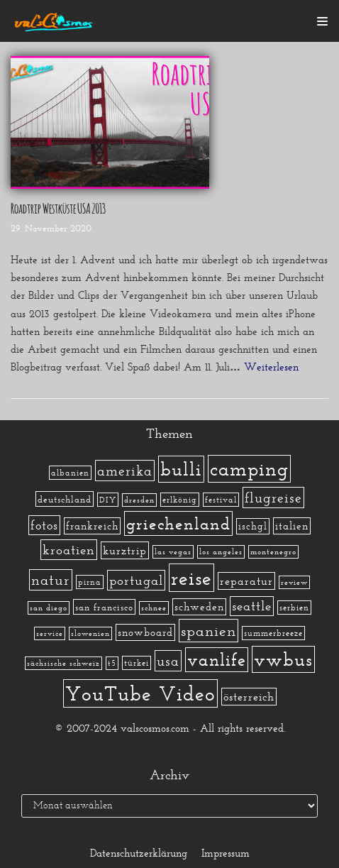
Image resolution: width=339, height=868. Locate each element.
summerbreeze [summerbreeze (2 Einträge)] (273, 633)
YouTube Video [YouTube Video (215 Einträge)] (140, 693)
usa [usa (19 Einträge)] (168, 661)
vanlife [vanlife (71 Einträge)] (217, 660)
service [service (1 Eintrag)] (50, 633)
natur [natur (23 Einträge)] (51, 580)
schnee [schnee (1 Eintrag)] (154, 608)
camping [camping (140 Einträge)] (249, 469)
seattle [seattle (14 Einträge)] (252, 606)
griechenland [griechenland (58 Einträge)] (178, 523)
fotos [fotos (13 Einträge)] (44, 525)
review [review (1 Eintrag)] (294, 582)
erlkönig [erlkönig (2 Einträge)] (180, 500)
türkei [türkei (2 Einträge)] (137, 663)
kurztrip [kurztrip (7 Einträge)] (125, 550)
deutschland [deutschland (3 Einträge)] (65, 499)
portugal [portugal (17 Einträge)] (136, 580)
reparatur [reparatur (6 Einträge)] (246, 581)
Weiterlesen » (276, 367)
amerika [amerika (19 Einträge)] (125, 471)
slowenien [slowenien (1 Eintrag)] (90, 633)
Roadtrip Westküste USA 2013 (58, 207)
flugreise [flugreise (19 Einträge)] (273, 498)
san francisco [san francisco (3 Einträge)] (104, 607)
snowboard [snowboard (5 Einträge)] (145, 632)
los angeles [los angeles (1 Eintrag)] (221, 552)
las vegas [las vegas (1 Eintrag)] (173, 552)
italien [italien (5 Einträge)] (292, 526)
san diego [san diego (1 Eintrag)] (49, 608)
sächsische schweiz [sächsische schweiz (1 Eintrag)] (63, 663)
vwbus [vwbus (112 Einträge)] (283, 659)
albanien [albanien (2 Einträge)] (70, 473)
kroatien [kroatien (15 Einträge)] (69, 550)
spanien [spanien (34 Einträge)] (209, 631)
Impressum (226, 853)
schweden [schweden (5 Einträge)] (199, 607)
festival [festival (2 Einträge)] (221, 500)
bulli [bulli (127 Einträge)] (181, 469)
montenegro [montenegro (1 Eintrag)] (273, 552)
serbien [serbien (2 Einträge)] (294, 608)
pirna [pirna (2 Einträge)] (90, 582)
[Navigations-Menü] (322, 21)
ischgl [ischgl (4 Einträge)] (253, 526)
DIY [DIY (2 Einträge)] (108, 500)
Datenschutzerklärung (139, 853)
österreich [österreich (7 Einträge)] (249, 697)
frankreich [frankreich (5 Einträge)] (92, 526)
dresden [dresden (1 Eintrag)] (139, 500)
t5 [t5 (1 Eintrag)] (112, 663)
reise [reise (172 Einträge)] (191, 578)
